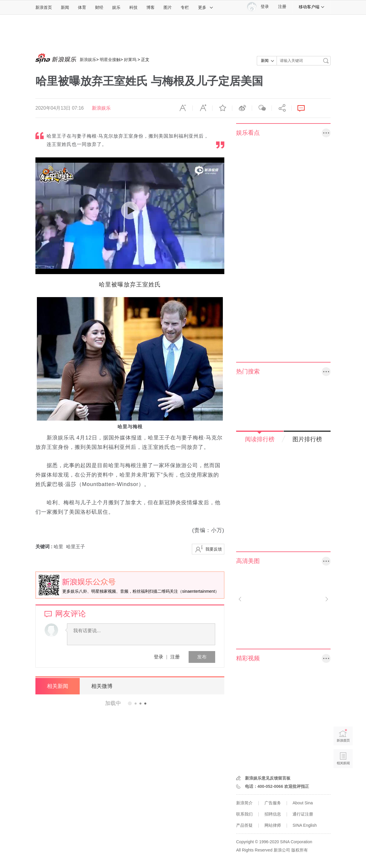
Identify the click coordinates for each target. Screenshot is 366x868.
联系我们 (244, 814)
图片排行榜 (307, 439)
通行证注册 (303, 814)
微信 (262, 108)
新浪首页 (44, 7)
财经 (99, 7)
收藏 (222, 108)
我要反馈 (214, 549)
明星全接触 (110, 60)
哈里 (58, 547)
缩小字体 (183, 108)
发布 (202, 657)
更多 (206, 7)
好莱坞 (130, 60)
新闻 (65, 7)
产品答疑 (244, 825)
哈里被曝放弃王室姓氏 (130, 284)
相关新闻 (58, 686)
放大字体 (202, 108)
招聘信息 (273, 814)
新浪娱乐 (88, 60)
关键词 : (45, 547)
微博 (242, 108)
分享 (282, 108)
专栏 (185, 7)
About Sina (303, 803)
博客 (151, 7)
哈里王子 (76, 547)
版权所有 (300, 850)
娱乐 (116, 7)
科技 (133, 7)
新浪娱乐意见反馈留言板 (268, 778)
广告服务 (273, 803)
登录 (159, 657)
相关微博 (102, 686)
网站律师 (273, 825)
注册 (282, 7)
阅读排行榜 (260, 439)
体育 (82, 7)
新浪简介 (244, 803)
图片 (168, 7)
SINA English (305, 825)
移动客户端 (312, 7)
